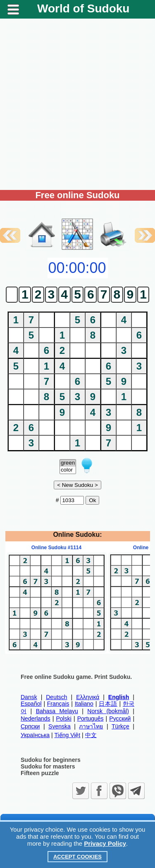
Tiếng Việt (68, 735)
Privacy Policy (105, 843)
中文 (91, 735)
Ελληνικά (88, 697)
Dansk (29, 697)
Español (31, 704)
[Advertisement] (77, 104)
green (68, 463)
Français (58, 704)
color (68, 470)
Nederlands (36, 719)
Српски (30, 726)
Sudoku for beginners (51, 760)
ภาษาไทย (91, 726)
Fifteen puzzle (40, 773)
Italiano (84, 704)
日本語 (108, 704)
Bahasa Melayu (57, 711)
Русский (120, 719)
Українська (35, 735)
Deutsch (56, 697)
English (119, 697)
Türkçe (120, 726)
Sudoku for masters (48, 766)
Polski (63, 719)
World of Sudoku (83, 8)
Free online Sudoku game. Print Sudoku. (76, 677)
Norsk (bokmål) (108, 711)
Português (91, 719)
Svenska (60, 726)
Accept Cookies (77, 857)
